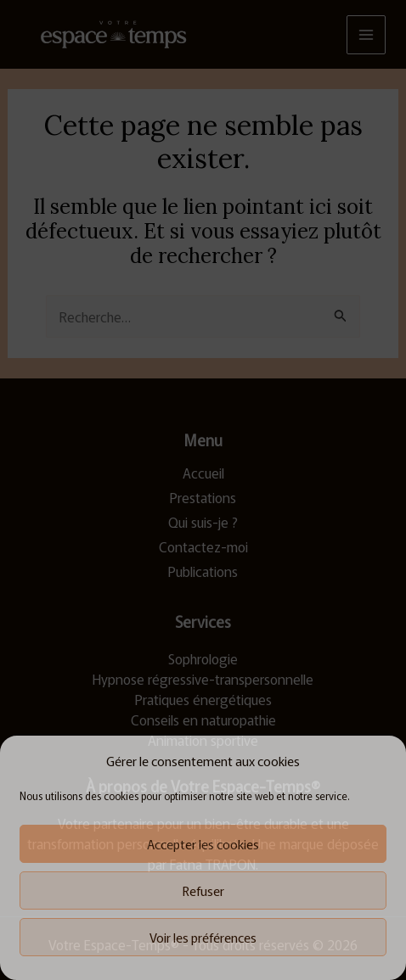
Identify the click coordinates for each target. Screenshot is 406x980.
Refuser (203, 890)
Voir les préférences (203, 937)
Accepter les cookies (203, 844)
